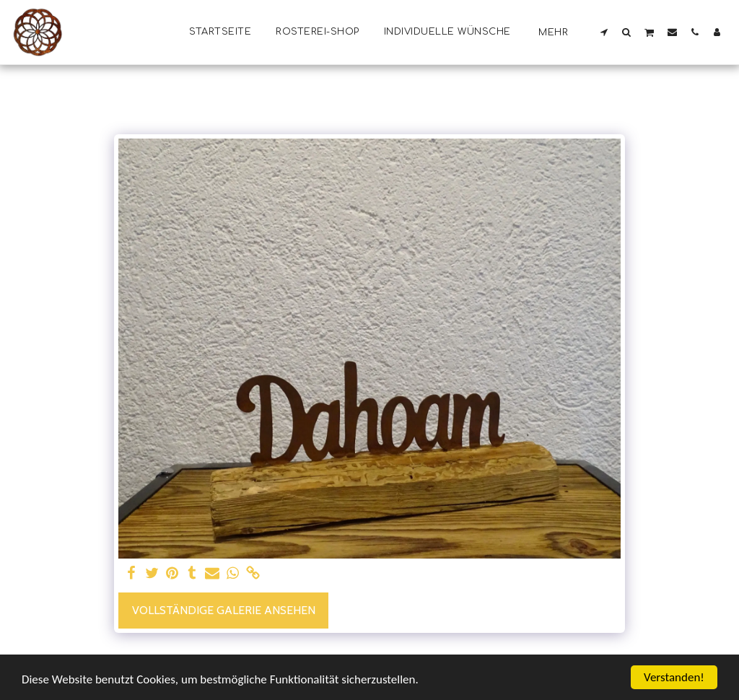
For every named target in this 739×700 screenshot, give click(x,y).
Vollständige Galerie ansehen (224, 610)
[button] (604, 32)
